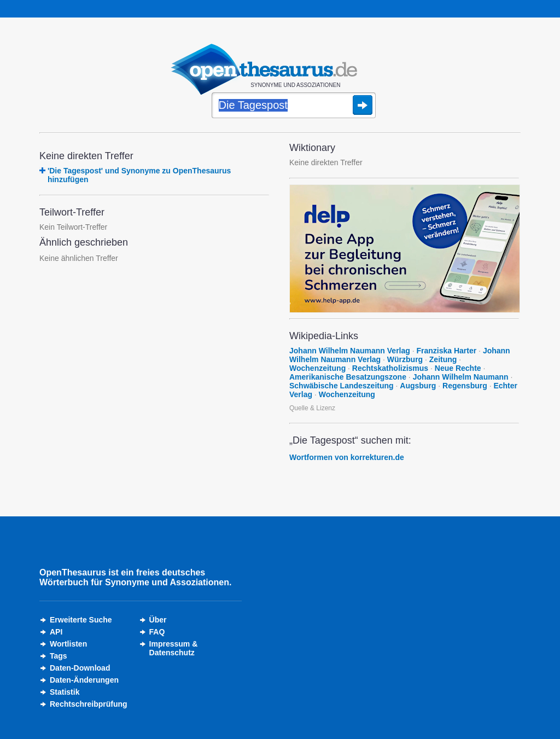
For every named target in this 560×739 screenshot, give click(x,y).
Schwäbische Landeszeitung (342, 386)
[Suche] (294, 106)
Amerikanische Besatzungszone (348, 377)
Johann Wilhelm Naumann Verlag (350, 351)
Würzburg (405, 359)
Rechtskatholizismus (390, 368)
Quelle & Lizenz (312, 408)
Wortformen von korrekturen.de (347, 457)
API (56, 632)
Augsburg (418, 386)
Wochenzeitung (317, 368)
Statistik (65, 692)
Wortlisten (68, 644)
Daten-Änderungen (84, 680)
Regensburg (465, 386)
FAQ (157, 632)
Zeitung (443, 359)
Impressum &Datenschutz (174, 648)
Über (158, 620)
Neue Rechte (458, 368)
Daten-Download (80, 668)
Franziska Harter (446, 351)
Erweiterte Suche (81, 620)
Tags (59, 656)
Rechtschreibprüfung (89, 704)
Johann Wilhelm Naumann (461, 377)
